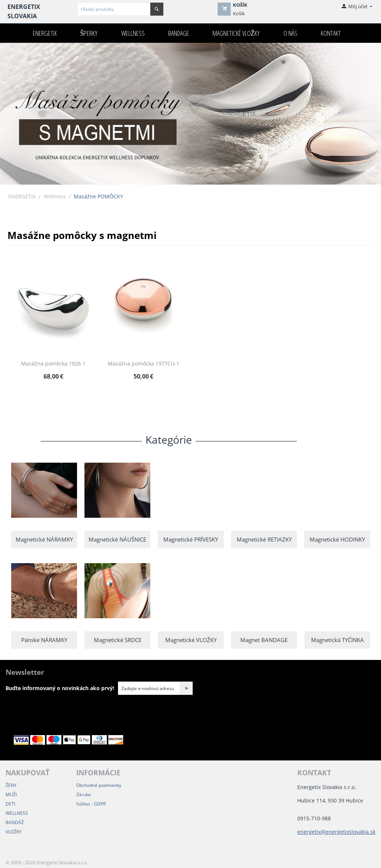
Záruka (84, 794)
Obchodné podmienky (99, 785)
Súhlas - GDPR (91, 804)
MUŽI (11, 794)
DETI (10, 804)
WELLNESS (17, 813)
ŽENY (11, 785)
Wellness (133, 33)
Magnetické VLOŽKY (236, 33)
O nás (290, 33)
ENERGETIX (45, 33)
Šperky (89, 33)
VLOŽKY (14, 832)
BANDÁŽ (15, 822)
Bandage (179, 33)
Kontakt (331, 33)
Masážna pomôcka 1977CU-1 (144, 364)
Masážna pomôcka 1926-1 (53, 364)
